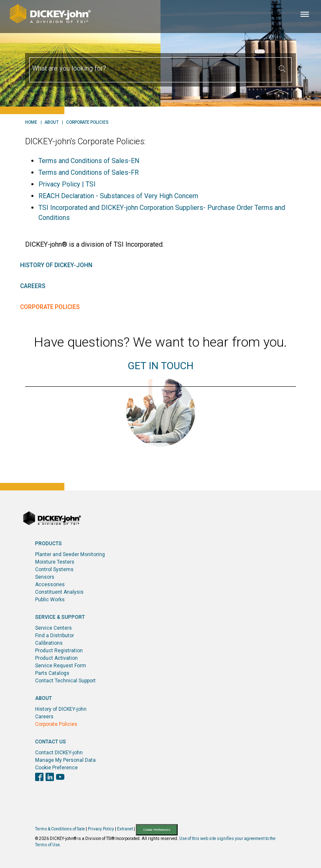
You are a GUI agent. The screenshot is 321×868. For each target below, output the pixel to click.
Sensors (45, 577)
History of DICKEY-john (56, 265)
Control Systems (54, 569)
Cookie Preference (56, 768)
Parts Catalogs (52, 673)
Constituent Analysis (59, 592)
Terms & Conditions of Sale (60, 829)
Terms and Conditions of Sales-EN (89, 161)
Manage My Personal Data (65, 760)
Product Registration (59, 651)
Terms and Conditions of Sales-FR (89, 172)
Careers (33, 286)
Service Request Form (61, 666)
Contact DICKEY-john (59, 753)
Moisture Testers (55, 562)
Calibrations (49, 643)
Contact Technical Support (65, 681)
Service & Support (60, 617)
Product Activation (56, 658)
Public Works (50, 600)
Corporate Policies (87, 123)
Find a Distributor (55, 636)
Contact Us (51, 742)
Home (31, 123)
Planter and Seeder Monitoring (70, 554)
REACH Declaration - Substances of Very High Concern (118, 196)
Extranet (125, 829)
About (52, 123)
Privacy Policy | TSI (67, 184)
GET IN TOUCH (161, 366)
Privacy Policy (101, 829)
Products (48, 544)
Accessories (50, 585)
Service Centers (53, 628)
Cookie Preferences (157, 830)
